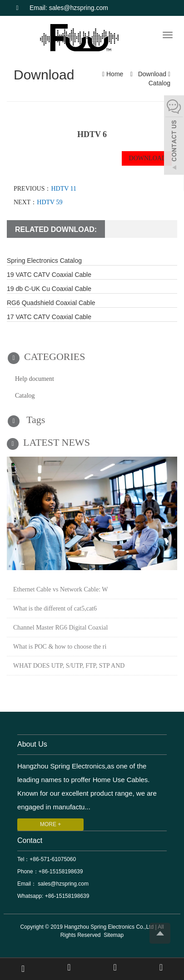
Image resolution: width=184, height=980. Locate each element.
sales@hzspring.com (62, 884)
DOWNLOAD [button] (147, 158)
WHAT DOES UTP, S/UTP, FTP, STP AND (69, 666)
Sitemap (114, 935)
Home (115, 74)
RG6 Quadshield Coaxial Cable (51, 303)
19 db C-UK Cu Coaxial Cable (49, 289)
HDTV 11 (64, 189)
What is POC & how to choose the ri (60, 647)
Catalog (159, 83)
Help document (35, 379)
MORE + (50, 824)
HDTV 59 (50, 202)
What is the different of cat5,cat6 (55, 608)
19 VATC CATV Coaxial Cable (49, 275)
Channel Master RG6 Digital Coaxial (60, 628)
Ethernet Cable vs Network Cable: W (61, 589)
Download (152, 74)
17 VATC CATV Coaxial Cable (49, 317)
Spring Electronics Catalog (44, 261)
